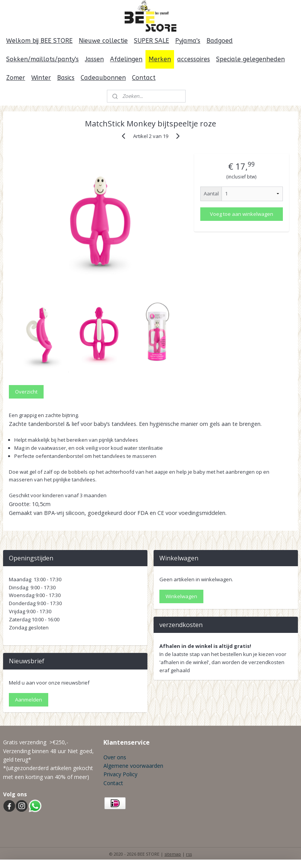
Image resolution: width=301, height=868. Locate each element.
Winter (41, 78)
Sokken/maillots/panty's (42, 59)
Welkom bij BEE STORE (39, 41)
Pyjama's (188, 41)
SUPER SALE (151, 41)
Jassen (94, 59)
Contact (144, 78)
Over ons (115, 757)
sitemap (173, 854)
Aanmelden (29, 700)
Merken (160, 59)
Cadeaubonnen (103, 78)
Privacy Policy (120, 774)
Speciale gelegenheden (250, 59)
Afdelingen (126, 59)
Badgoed (220, 41)
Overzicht (26, 391)
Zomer (16, 78)
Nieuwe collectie (103, 41)
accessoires (194, 59)
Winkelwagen (181, 596)
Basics (66, 78)
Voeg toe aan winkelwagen (242, 214)
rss (189, 854)
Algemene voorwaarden (133, 766)
